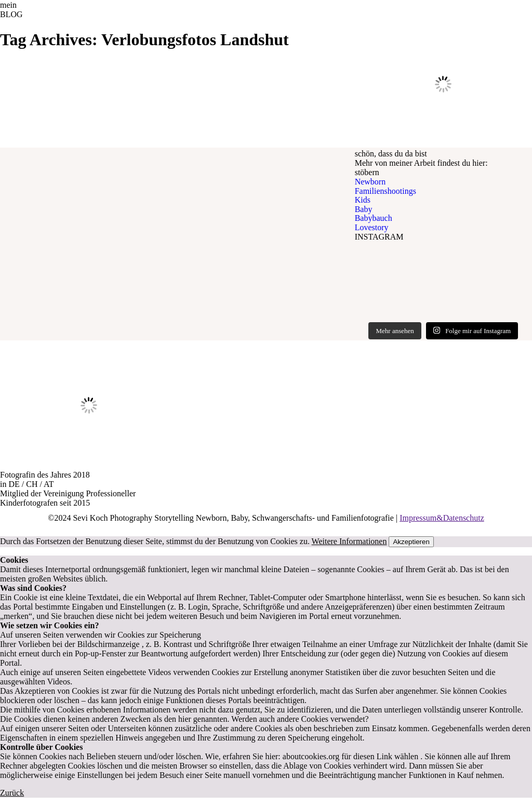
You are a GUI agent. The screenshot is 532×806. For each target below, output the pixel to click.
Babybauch (374, 218)
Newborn (370, 182)
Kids (363, 200)
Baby (364, 209)
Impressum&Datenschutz (442, 518)
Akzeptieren (411, 542)
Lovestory (372, 227)
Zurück (12, 793)
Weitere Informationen (349, 541)
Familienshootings (385, 191)
